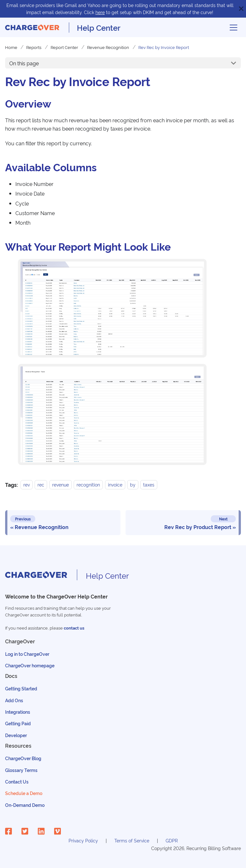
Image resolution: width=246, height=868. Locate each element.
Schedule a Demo (24, 793)
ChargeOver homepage (30, 665)
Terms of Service (132, 840)
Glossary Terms (21, 770)
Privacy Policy (83, 840)
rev (27, 485)
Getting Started (21, 688)
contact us (74, 628)
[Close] (241, 9)
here (100, 12)
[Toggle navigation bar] (234, 28)
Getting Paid (18, 723)
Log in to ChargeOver (27, 654)
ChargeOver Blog (23, 758)
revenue (61, 485)
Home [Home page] (11, 47)
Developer (16, 735)
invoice (115, 485)
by (133, 485)
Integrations (18, 712)
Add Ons (14, 700)
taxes (149, 485)
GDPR (172, 840)
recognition (88, 485)
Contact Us (17, 781)
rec (41, 485)
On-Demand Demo (25, 805)
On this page (24, 63)
